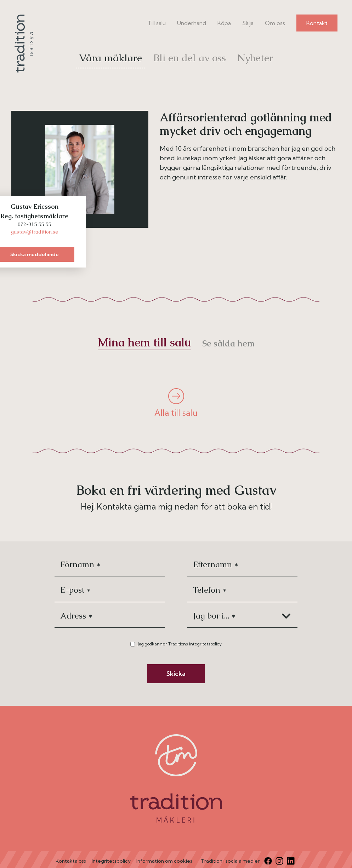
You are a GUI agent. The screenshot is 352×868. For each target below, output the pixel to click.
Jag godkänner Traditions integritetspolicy (180, 644)
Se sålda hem (228, 343)
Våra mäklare (110, 58)
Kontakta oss (71, 861)
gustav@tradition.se (35, 232)
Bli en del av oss (190, 58)
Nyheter (255, 58)
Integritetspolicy (111, 861)
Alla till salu (176, 403)
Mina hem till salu (144, 342)
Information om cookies (164, 861)
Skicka (176, 674)
